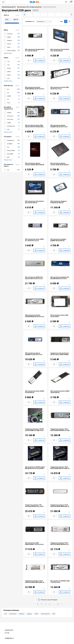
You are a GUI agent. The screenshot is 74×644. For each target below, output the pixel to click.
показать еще (8, 53)
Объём (12, 58)
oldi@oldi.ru (9, 638)
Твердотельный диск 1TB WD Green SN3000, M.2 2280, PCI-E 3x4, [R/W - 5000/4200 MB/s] (34, 430)
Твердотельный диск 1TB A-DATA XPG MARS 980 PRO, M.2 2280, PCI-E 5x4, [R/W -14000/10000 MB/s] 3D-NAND (59, 544)
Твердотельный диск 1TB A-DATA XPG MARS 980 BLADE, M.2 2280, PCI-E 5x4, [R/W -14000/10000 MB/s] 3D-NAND (60, 506)
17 (58, 604)
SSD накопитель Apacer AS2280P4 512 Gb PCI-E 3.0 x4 (34, 354)
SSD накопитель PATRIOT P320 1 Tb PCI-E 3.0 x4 (60, 582)
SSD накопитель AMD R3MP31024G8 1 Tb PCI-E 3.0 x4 (34, 544)
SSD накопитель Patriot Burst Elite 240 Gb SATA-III (34, 202)
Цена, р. (12, 15)
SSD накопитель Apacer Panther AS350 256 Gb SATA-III (59, 164)
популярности (41, 21)
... (54, 604)
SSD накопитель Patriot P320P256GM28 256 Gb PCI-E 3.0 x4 (34, 316)
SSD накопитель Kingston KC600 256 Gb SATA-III (59, 202)
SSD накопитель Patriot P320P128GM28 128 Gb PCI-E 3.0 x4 (34, 88)
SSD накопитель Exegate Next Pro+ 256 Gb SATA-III (35, 50)
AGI (5, 614)
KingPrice (22, 614)
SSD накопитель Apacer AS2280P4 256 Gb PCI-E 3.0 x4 (59, 126)
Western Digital (11, 51)
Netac (9, 47)
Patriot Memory (45, 614)
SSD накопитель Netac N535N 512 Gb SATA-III (35, 392)
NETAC (36, 614)
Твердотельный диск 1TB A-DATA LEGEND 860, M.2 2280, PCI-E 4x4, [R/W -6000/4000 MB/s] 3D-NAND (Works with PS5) (60, 468)
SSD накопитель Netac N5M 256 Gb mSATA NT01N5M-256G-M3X (34, 126)
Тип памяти (12, 137)
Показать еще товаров (49, 600)
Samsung (10, 34)
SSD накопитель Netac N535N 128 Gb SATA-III (60, 392)
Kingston (10, 40)
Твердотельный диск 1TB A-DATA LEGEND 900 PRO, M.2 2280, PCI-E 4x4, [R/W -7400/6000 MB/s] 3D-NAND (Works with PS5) (60, 430)
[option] (29, 15)
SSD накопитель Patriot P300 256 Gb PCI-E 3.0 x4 (59, 88)
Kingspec (29, 614)
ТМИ (54, 614)
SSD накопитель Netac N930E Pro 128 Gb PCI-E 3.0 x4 (34, 240)
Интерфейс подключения (12, 108)
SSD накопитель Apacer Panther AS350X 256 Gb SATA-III (35, 164)
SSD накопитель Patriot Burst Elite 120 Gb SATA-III (60, 50)
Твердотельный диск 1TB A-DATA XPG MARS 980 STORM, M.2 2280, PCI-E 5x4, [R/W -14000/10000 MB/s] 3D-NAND (35, 582)
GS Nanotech (13, 614)
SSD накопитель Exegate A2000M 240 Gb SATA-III (58, 240)
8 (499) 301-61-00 (9, 631)
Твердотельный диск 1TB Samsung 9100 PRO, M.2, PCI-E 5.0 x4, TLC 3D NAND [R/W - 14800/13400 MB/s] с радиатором (34, 506)
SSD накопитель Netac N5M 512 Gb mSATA (59, 316)
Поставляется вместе (12, 165)
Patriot (9, 44)
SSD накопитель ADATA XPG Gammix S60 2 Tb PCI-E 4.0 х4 (34, 278)
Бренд (12, 30)
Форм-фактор (12, 85)
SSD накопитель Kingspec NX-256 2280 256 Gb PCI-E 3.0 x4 (60, 278)
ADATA (9, 37)
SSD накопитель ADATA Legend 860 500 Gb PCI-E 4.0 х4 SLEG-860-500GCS (35, 468)
